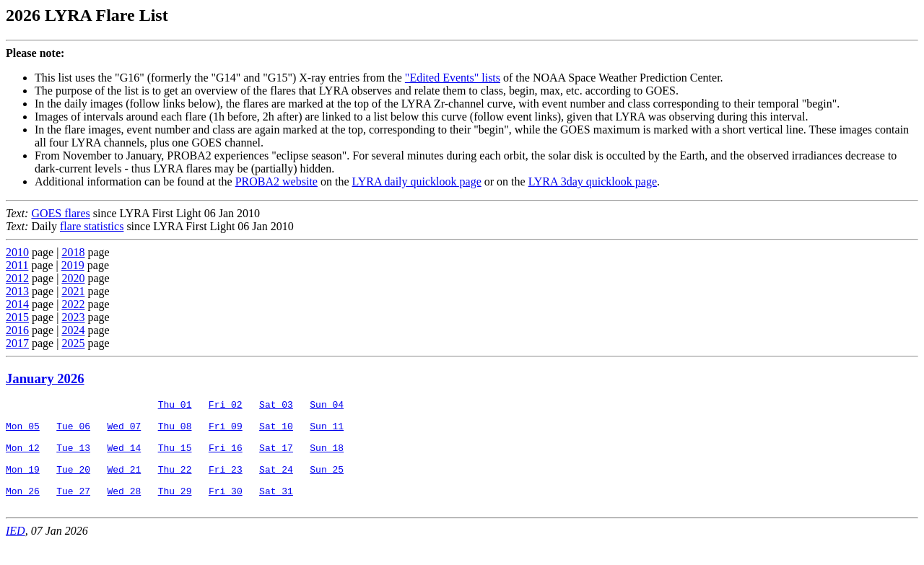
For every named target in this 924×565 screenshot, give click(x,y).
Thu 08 (175, 432)
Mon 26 (23, 510)
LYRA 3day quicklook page (593, 181)
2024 (73, 330)
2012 (17, 278)
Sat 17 (276, 458)
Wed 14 (124, 458)
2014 (17, 304)
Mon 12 (23, 458)
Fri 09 (226, 432)
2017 (17, 343)
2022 (73, 304)
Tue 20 (73, 484)
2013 (17, 291)
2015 (17, 317)
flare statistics (92, 226)
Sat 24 (276, 484)
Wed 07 (124, 432)
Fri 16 (226, 458)
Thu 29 (175, 510)
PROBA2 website (276, 181)
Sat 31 (276, 510)
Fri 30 (226, 510)
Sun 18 (327, 458)
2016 (17, 330)
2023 (73, 317)
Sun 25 (327, 484)
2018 (73, 252)
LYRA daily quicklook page (416, 181)
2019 (73, 265)
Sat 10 (276, 432)
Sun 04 (327, 406)
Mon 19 (23, 484)
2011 (17, 265)
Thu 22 (175, 484)
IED (16, 552)
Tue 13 (73, 458)
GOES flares (60, 213)
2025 (73, 343)
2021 (73, 291)
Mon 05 (23, 432)
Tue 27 (73, 510)
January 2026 (45, 378)
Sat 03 (276, 406)
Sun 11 (327, 432)
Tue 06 (73, 432)
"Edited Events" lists (453, 78)
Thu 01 (175, 406)
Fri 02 (226, 406)
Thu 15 (175, 458)
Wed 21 (124, 484)
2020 (73, 278)
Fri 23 (226, 484)
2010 (17, 252)
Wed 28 (124, 510)
